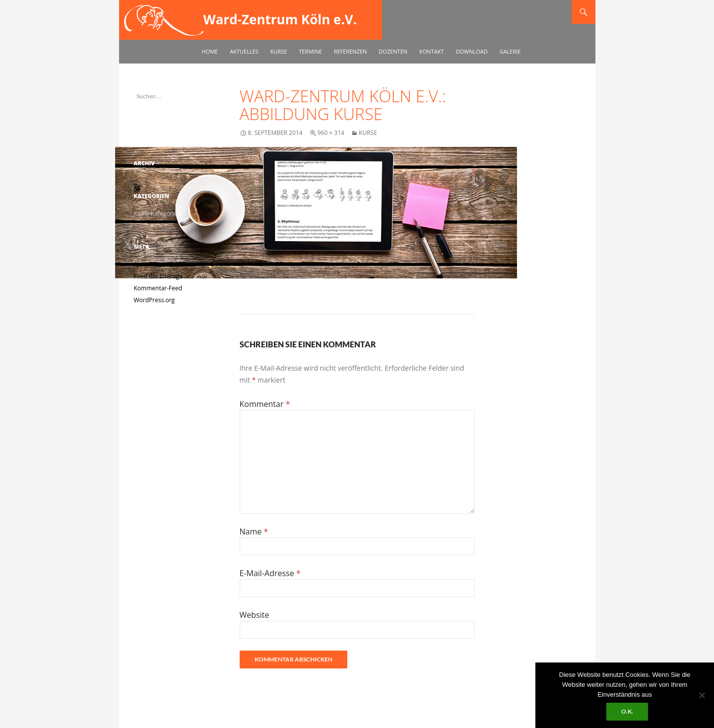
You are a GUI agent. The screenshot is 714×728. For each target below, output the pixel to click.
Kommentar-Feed (158, 288)
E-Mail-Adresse (270, 573)
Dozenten (393, 51)
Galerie (510, 51)
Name (254, 531)
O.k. (627, 711)
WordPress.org (155, 300)
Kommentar (265, 404)
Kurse (279, 51)
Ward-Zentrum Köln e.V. (280, 19)
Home (210, 51)
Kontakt (431, 51)
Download (471, 51)
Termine (310, 51)
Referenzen (351, 51)
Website (255, 615)
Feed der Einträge (158, 276)
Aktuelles (244, 51)
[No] (702, 695)
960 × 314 (331, 133)
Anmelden (148, 264)
